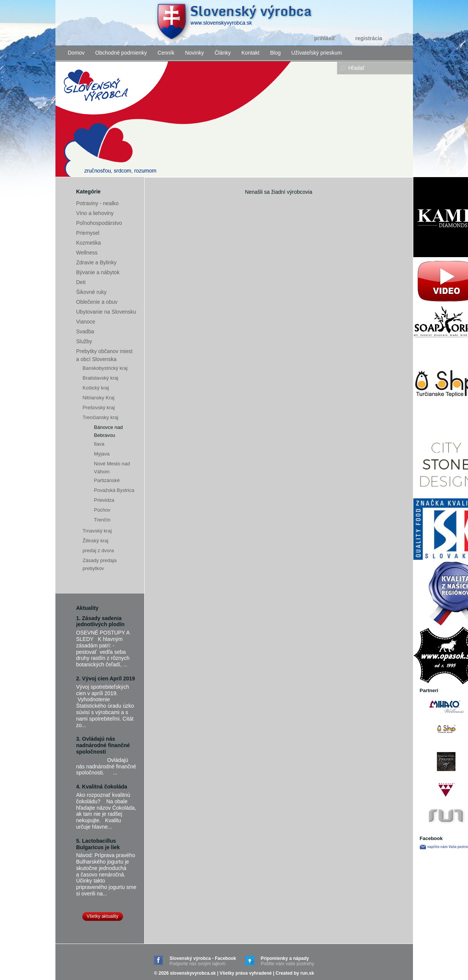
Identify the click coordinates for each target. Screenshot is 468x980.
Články (223, 53)
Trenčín (102, 520)
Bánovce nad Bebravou (109, 431)
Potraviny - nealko (98, 203)
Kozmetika (89, 243)
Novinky (194, 53)
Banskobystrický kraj (105, 368)
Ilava (99, 444)
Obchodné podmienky (121, 53)
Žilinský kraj (96, 541)
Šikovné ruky (91, 292)
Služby (84, 341)
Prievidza (104, 500)
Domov (76, 53)
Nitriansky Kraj (99, 398)
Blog (276, 53)
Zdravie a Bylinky (97, 262)
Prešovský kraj (99, 408)
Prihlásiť (325, 38)
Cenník (166, 53)
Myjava (102, 454)
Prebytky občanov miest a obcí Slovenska (105, 355)
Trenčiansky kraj (101, 417)
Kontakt (250, 53)
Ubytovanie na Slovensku (106, 312)
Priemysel (88, 233)
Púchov (102, 510)
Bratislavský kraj (101, 378)
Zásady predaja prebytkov (100, 564)
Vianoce (86, 322)
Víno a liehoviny (95, 213)
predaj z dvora (98, 550)
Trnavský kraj (97, 531)
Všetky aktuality (102, 916)
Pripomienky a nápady (288, 961)
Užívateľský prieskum (317, 53)
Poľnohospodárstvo (99, 223)
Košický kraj (96, 388)
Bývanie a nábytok (98, 272)
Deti (81, 282)
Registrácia (369, 38)
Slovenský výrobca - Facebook (203, 961)
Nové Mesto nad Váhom (112, 468)
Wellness (87, 253)
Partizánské (107, 480)
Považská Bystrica (114, 490)
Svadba (85, 331)
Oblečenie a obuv (97, 302)
